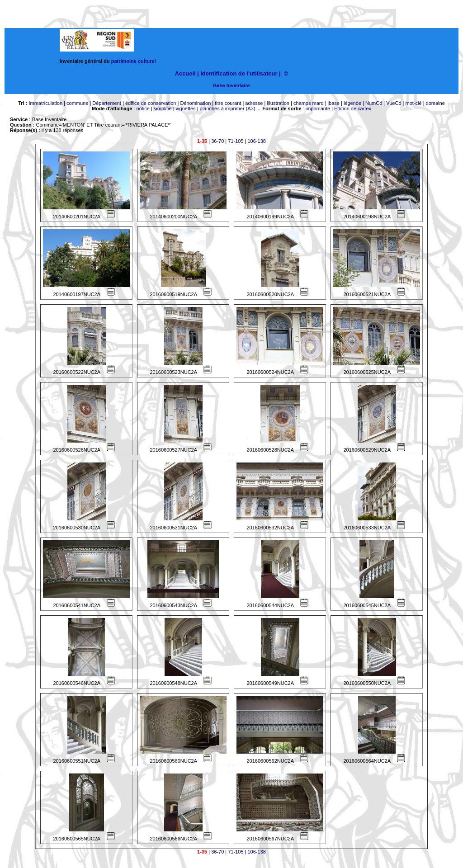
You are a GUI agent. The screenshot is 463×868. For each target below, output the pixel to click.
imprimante (318, 108)
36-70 (217, 141)
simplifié (163, 108)
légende (352, 103)
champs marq (309, 103)
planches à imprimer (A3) (228, 108)
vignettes (186, 108)
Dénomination (195, 103)
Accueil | (187, 73)
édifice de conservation (151, 103)
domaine (435, 103)
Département (107, 103)
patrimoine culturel (134, 61)
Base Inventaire (231, 85)
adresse (254, 103)
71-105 (236, 141)
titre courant (228, 103)
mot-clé (414, 103)
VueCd (394, 103)
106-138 (257, 141)
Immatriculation (45, 103)
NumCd (374, 103)
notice (143, 108)
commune (77, 103)
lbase (334, 103)
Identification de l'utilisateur (239, 73)
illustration (278, 103)
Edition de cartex (353, 108)
